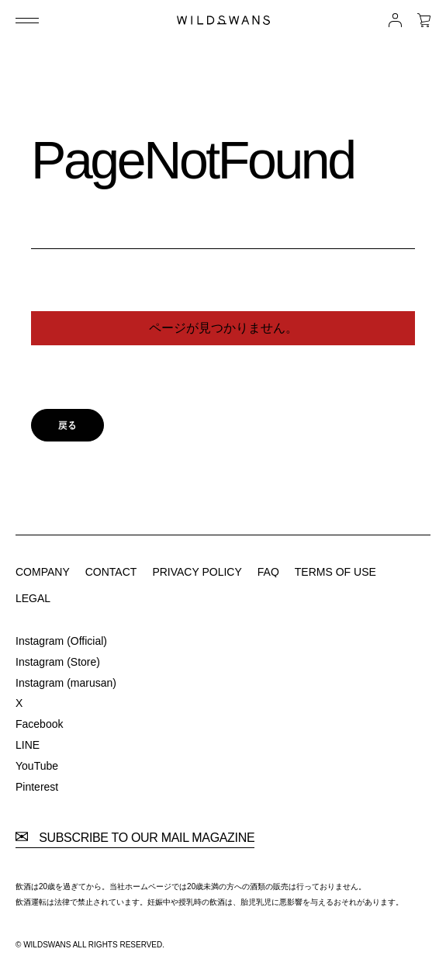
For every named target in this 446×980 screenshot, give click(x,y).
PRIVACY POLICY (197, 572)
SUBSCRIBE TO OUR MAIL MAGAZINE (135, 838)
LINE (28, 745)
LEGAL (33, 598)
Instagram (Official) (61, 641)
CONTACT (111, 572)
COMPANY (43, 572)
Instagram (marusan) (66, 683)
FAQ (268, 572)
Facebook (39, 724)
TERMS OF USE (335, 572)
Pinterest (37, 787)
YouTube (37, 766)
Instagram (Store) (58, 662)
